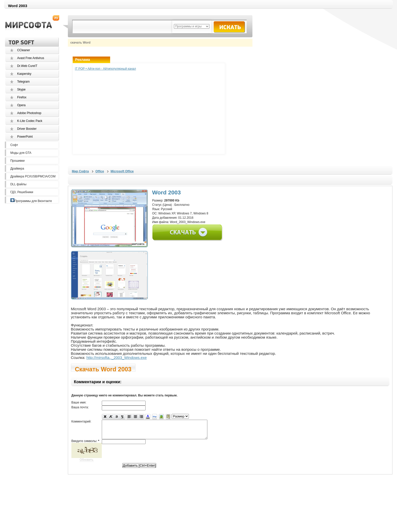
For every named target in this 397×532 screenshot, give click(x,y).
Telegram (23, 82)
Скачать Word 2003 (103, 369)
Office (100, 171)
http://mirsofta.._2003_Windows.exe (116, 357)
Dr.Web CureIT (27, 66)
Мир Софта (80, 171)
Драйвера (17, 169)
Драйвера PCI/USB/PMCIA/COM (33, 176)
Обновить (87, 464)
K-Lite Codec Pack (30, 121)
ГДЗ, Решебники (22, 192)
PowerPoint (25, 137)
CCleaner (24, 50)
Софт (14, 145)
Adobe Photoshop (29, 113)
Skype (21, 89)
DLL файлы (18, 184)
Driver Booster (27, 129)
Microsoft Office (122, 171)
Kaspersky (24, 74)
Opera (21, 105)
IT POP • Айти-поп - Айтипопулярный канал (105, 69)
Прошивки (18, 161)
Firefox (22, 97)
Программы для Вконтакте (31, 201)
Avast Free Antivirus (31, 58)
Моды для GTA (21, 153)
